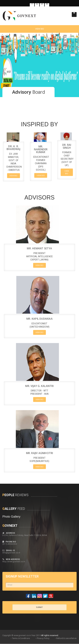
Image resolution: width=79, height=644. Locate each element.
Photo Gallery (11, 517)
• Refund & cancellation (66, 638)
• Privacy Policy (42, 638)
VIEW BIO (39, 29)
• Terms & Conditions (20, 638)
